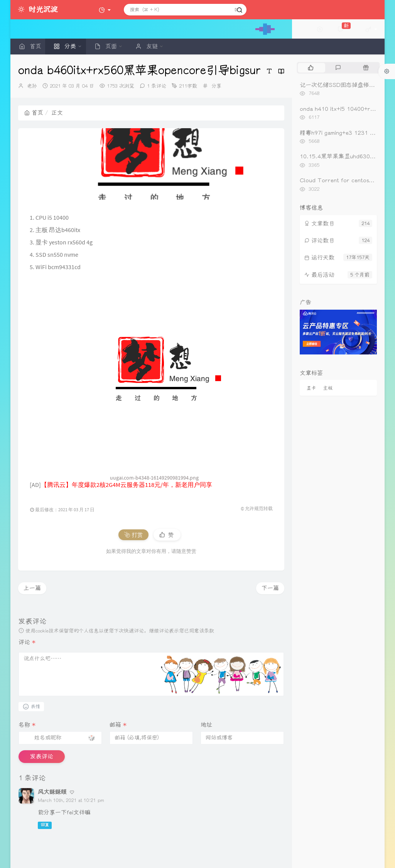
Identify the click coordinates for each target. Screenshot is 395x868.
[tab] (311, 68)
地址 (206, 725)
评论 (27, 642)
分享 (216, 86)
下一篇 (270, 588)
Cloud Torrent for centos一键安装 (346, 180)
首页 (34, 113)
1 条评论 (157, 86)
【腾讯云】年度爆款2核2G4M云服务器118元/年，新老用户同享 (127, 485)
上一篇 (32, 588)
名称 (27, 725)
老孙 (32, 86)
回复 (45, 825)
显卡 (311, 388)
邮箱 (118, 725)
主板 (328, 388)
